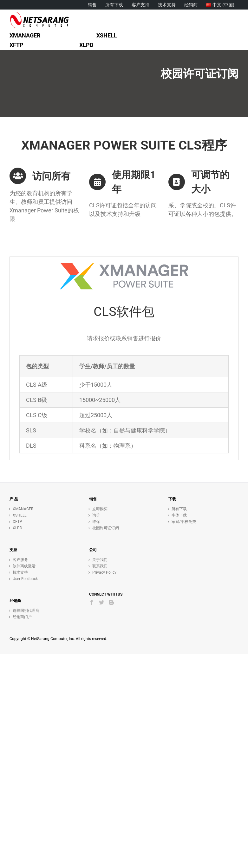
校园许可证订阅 (106, 528)
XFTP (17, 522)
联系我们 (100, 566)
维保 (96, 522)
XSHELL (20, 515)
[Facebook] (92, 602)
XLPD (17, 528)
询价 (96, 515)
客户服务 (20, 560)
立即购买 (100, 509)
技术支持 (20, 572)
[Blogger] (111, 602)
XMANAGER (23, 509)
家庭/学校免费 (184, 522)
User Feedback (25, 579)
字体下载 (179, 515)
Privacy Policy (104, 572)
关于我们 (100, 560)
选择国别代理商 (26, 611)
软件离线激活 (24, 566)
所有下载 (179, 509)
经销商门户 (22, 617)
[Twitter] (101, 602)
